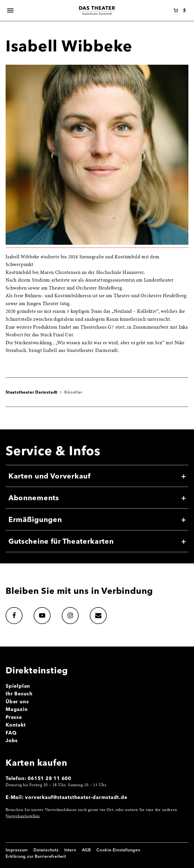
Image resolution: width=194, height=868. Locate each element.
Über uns (17, 702)
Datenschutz (46, 850)
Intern (70, 850)
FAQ (11, 733)
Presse (14, 717)
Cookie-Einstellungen (118, 850)
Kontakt (16, 725)
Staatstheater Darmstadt (32, 392)
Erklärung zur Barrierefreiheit (36, 856)
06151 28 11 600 (49, 778)
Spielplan (18, 686)
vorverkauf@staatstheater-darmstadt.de (76, 797)
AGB (86, 850)
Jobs (12, 740)
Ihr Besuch (19, 694)
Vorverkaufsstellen (23, 816)
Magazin (17, 709)
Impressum (17, 850)
